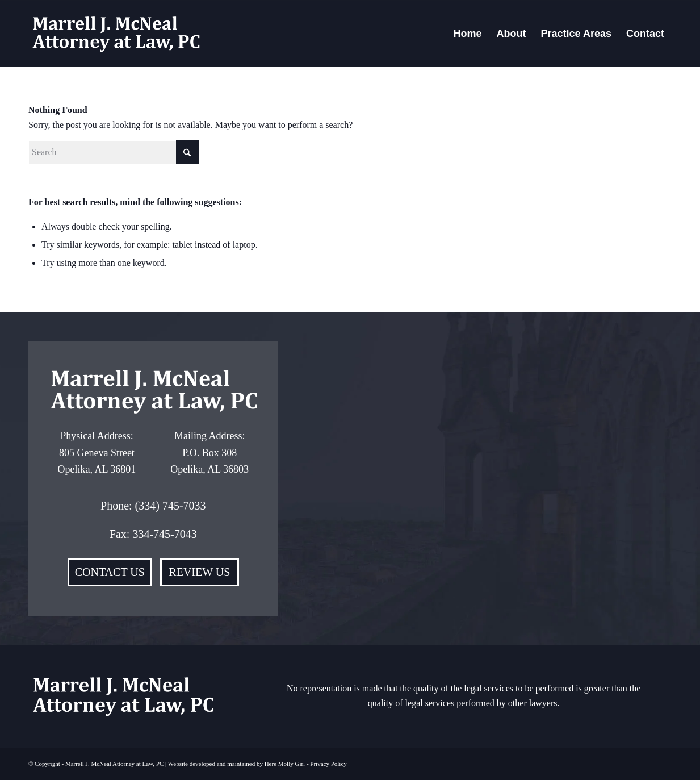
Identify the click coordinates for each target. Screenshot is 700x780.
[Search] (114, 152)
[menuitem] (468, 34)
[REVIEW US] (200, 572)
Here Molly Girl (285, 764)
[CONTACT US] (110, 572)
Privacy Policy (328, 764)
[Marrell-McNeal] (116, 34)
